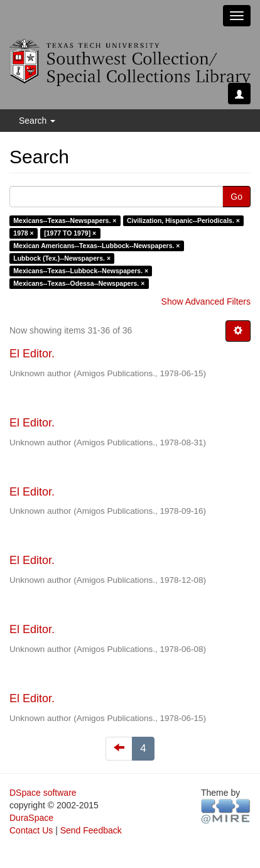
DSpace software (43, 793)
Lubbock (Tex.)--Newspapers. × (62, 258)
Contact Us (31, 830)
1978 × (23, 233)
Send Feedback (91, 830)
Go (236, 197)
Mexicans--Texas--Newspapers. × (65, 220)
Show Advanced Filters (206, 301)
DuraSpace (31, 818)
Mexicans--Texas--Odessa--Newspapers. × (79, 283)
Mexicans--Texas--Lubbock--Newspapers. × (81, 271)
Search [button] (37, 121)
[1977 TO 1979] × (70, 233)
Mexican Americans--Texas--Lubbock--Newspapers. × (96, 246)
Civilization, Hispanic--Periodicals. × (183, 220)
